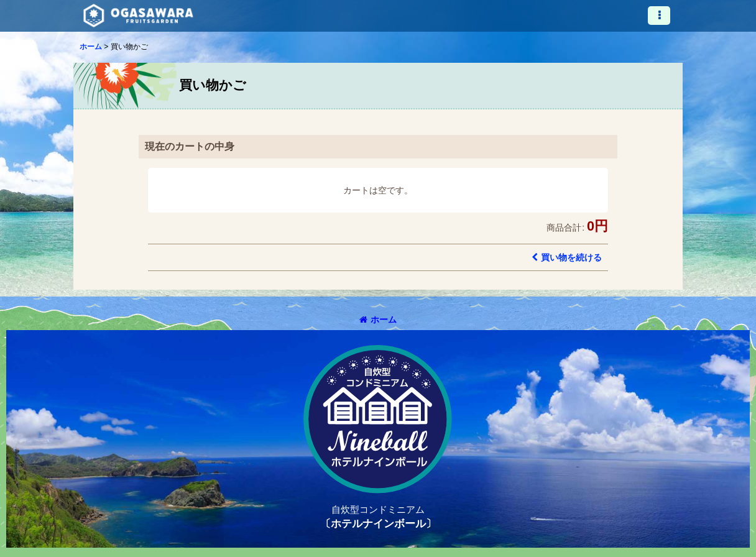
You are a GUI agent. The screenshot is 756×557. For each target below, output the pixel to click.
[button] (659, 16)
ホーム (378, 320)
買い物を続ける (567, 257)
